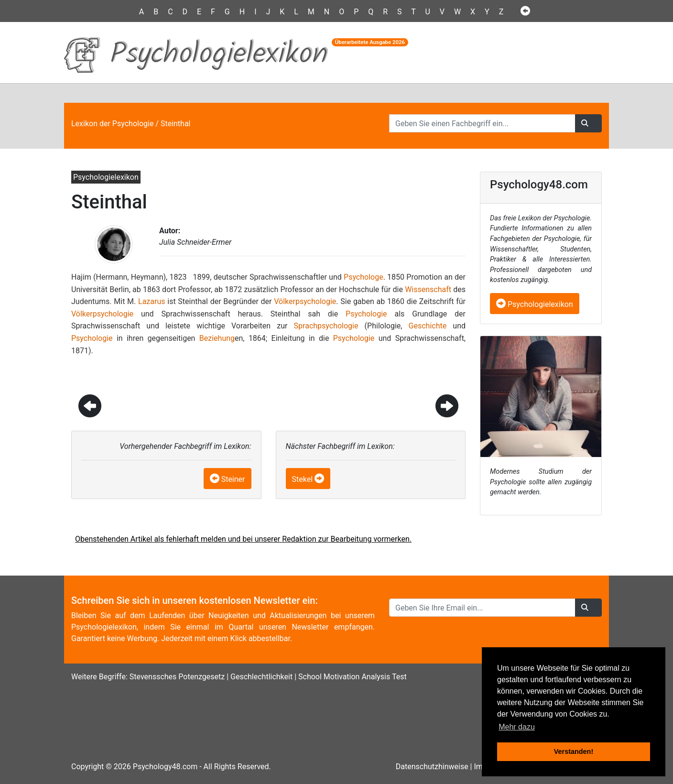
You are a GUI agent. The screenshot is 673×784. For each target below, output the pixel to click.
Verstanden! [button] (574, 751)
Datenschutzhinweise (432, 767)
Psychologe (364, 277)
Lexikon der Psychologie (112, 124)
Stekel (303, 479)
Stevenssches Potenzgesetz (177, 677)
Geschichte (428, 326)
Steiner (233, 479)
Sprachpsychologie (326, 326)
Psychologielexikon (535, 304)
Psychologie (366, 314)
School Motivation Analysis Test (353, 677)
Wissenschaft (428, 289)
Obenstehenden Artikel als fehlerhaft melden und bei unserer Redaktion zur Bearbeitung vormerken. (243, 539)
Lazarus (152, 301)
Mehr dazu (517, 727)
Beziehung (217, 338)
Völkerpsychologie (305, 301)
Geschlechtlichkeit (261, 677)
